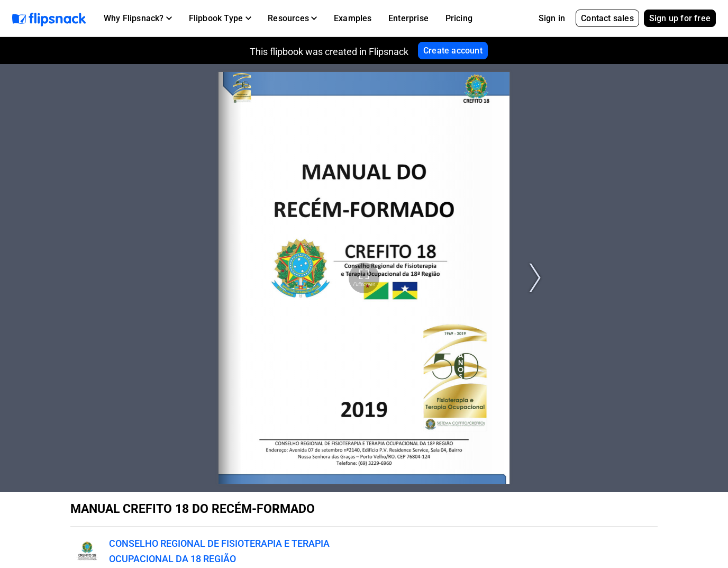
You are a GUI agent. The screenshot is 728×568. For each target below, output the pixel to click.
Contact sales (607, 18)
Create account (453, 51)
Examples (353, 18)
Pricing (459, 18)
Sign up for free (680, 18)
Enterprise (408, 18)
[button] (138, 19)
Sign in (552, 18)
